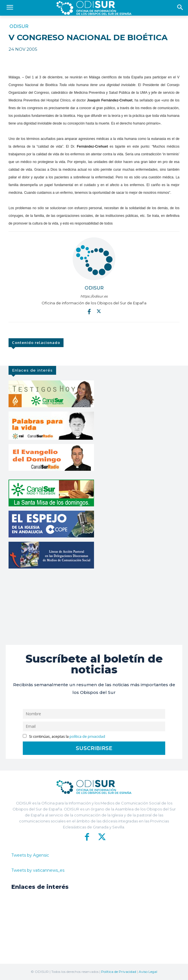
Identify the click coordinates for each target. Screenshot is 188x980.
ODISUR (19, 27)
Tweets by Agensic (30, 855)
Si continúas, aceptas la (64, 736)
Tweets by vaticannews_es (38, 870)
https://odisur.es (94, 296)
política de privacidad (87, 736)
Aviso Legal (148, 972)
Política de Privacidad (119, 972)
